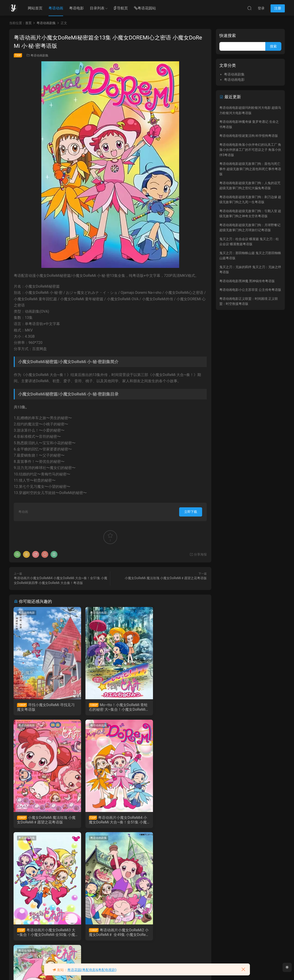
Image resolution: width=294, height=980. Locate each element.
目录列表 (97, 8)
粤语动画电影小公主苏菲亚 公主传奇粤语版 (250, 290)
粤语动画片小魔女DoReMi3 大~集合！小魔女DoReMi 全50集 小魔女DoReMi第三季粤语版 (110, 820)
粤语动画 (56, 8)
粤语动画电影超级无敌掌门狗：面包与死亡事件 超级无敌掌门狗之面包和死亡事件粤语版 (250, 169)
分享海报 (198, 554)
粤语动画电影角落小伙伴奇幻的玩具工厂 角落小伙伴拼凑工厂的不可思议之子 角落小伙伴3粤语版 (250, 150)
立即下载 (191, 512)
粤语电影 (76, 8)
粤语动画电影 (27, 613)
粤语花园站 (145, 8)
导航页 (121, 8)
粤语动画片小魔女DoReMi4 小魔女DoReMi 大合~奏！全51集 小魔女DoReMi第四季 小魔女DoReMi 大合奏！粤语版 (44, 820)
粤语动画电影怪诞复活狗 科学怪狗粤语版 (249, 136)
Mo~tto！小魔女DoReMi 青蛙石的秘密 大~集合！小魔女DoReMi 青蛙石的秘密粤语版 (110, 707)
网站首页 (35, 8)
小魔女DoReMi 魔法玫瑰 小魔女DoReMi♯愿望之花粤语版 (166, 578)
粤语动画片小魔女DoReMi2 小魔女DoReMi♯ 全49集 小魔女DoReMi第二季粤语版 (175, 820)
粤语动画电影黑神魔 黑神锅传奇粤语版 (247, 281)
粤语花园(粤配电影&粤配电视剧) (92, 970)
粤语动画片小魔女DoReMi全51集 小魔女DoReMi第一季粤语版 (44, 933)
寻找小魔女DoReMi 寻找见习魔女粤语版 (44, 707)
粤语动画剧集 (40, 55)
